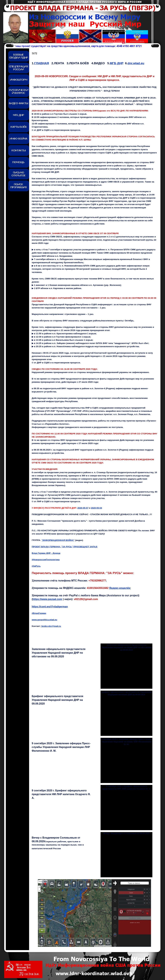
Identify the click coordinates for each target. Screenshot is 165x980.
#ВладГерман (39, 613)
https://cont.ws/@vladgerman (50, 607)
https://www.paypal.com (47, 599)
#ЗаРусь (36, 566)
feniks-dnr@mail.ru (51, 626)
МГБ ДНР (117, 63)
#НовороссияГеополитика (46, 560)
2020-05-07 (83, 508)
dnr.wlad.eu (136, 63)
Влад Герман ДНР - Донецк (46, 553)
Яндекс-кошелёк (120, 588)
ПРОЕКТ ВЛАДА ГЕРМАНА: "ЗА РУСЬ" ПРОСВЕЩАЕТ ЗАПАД (65, 547)
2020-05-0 (97, 508)
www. (44, 620)
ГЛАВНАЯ (42, 63)
